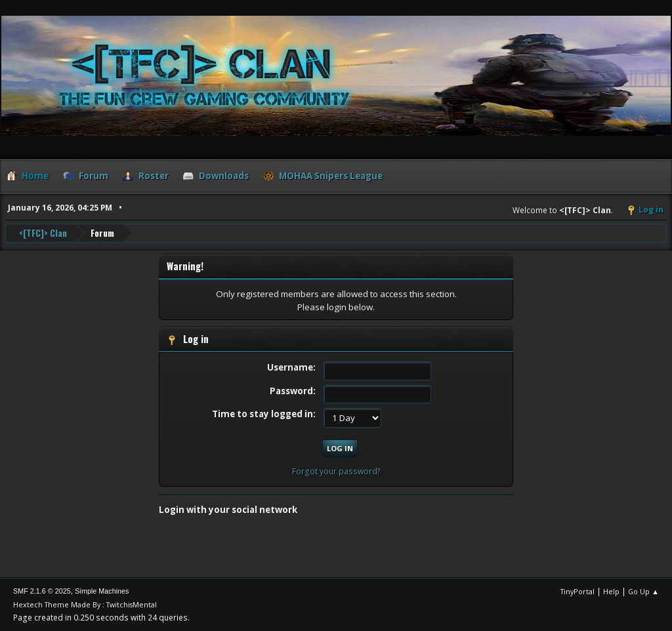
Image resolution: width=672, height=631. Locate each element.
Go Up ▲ (643, 591)
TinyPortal (577, 591)
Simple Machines (102, 591)
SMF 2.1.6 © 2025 (42, 591)
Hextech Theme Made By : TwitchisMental (85, 604)
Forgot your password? (336, 471)
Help (611, 591)
